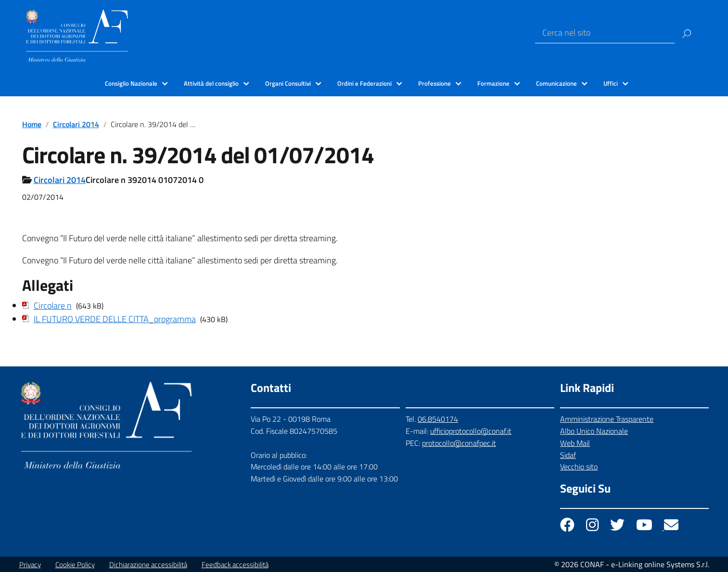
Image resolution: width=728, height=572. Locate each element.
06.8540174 (438, 419)
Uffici (611, 83)
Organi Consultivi (288, 83)
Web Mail (575, 443)
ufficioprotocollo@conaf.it (471, 431)
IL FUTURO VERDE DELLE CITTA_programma (115, 319)
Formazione (493, 83)
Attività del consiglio (211, 83)
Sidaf (568, 455)
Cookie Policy (75, 565)
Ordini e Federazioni (364, 83)
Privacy (30, 565)
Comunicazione (556, 83)
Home (32, 124)
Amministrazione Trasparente (607, 419)
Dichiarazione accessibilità (148, 565)
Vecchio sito (579, 467)
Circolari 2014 (76, 124)
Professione (434, 83)
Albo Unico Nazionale (594, 431)
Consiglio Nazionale (131, 83)
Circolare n (53, 305)
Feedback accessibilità (235, 565)
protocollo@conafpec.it (459, 443)
